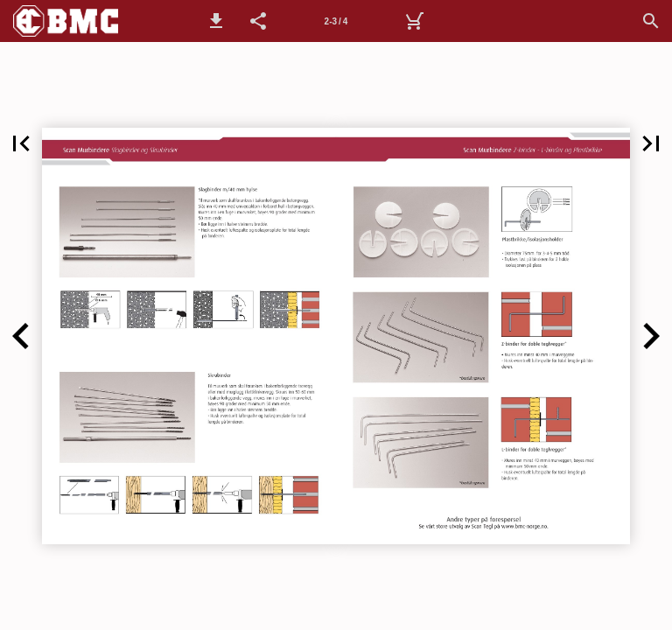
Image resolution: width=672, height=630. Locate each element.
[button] (216, 21)
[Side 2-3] (336, 21)
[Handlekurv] (414, 21)
